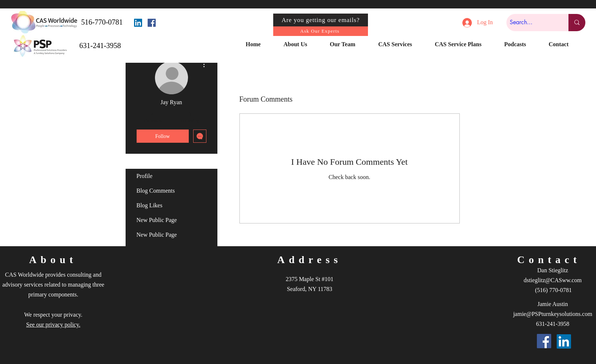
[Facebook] (152, 23)
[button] (301, 44)
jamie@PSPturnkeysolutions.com (552, 314)
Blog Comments (156, 191)
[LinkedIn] (138, 23)
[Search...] (531, 23)
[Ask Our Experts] (321, 31)
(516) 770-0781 (553, 290)
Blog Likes (150, 205)
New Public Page (157, 220)
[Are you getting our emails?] (321, 20)
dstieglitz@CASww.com (553, 280)
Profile (145, 176)
